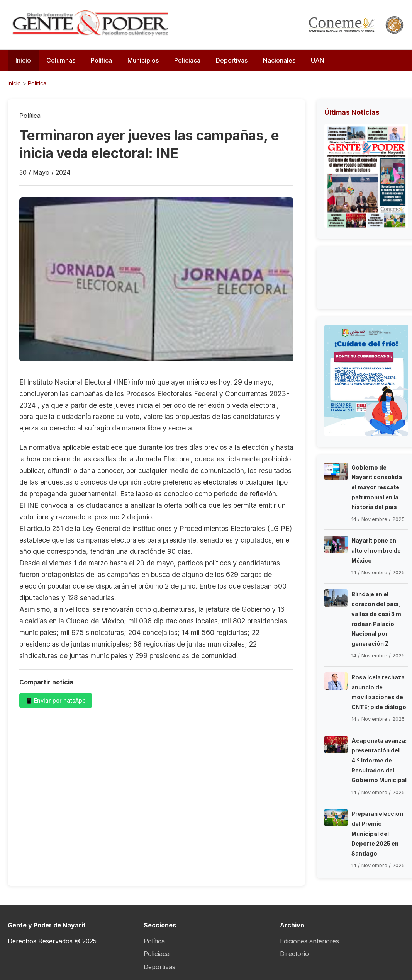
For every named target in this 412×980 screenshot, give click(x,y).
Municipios (143, 60)
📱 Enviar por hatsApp (56, 700)
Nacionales (279, 60)
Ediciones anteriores (309, 941)
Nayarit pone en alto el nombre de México (376, 550)
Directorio (294, 954)
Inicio (23, 60)
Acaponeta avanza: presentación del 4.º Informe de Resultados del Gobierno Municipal (379, 760)
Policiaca (187, 60)
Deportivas (232, 60)
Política (101, 60)
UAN (318, 60)
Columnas (61, 60)
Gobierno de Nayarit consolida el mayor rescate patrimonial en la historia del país (377, 487)
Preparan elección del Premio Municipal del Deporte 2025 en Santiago (377, 833)
